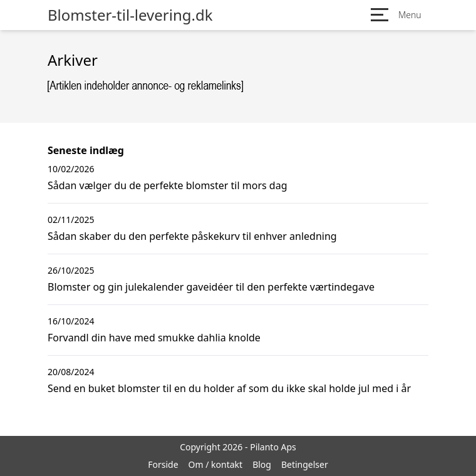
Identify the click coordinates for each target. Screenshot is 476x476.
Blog (262, 464)
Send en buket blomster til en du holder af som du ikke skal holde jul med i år (229, 388)
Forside (163, 464)
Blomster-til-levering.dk (130, 15)
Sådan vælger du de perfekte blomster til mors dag (168, 185)
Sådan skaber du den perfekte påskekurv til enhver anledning (192, 236)
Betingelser (305, 464)
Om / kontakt (216, 464)
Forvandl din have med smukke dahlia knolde (154, 338)
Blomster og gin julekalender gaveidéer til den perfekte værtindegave (211, 287)
